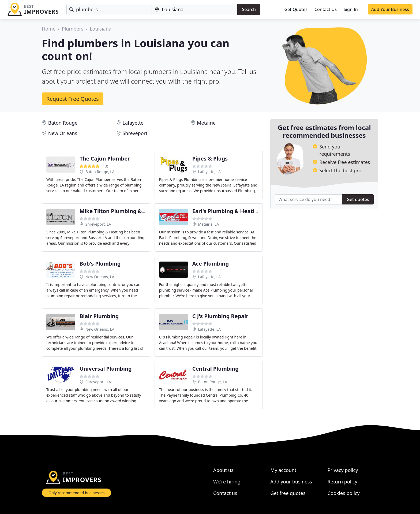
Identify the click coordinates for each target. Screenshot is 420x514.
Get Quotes (296, 9)
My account (283, 470)
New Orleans (63, 133)
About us (223, 470)
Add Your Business (390, 9)
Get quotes (358, 199)
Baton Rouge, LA (100, 172)
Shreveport (135, 133)
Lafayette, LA (209, 172)
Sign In (351, 9)
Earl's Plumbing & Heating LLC (232, 211)
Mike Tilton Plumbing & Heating (122, 211)
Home (49, 29)
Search (249, 9)
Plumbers (73, 29)
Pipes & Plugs (210, 159)
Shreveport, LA (98, 224)
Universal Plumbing (106, 369)
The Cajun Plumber (105, 159)
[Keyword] (109, 10)
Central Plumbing (215, 369)
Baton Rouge (63, 123)
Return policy (342, 482)
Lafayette (133, 123)
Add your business (291, 482)
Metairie (206, 123)
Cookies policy (344, 493)
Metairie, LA (208, 224)
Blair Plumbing (99, 316)
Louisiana (101, 29)
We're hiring (227, 482)
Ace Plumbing (211, 264)
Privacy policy (343, 470)
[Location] (195, 10)
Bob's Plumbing (100, 264)
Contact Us (326, 9)
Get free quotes (288, 493)
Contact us (225, 493)
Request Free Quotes (73, 99)
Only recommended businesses (76, 493)
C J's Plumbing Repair (220, 316)
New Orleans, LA (100, 277)
